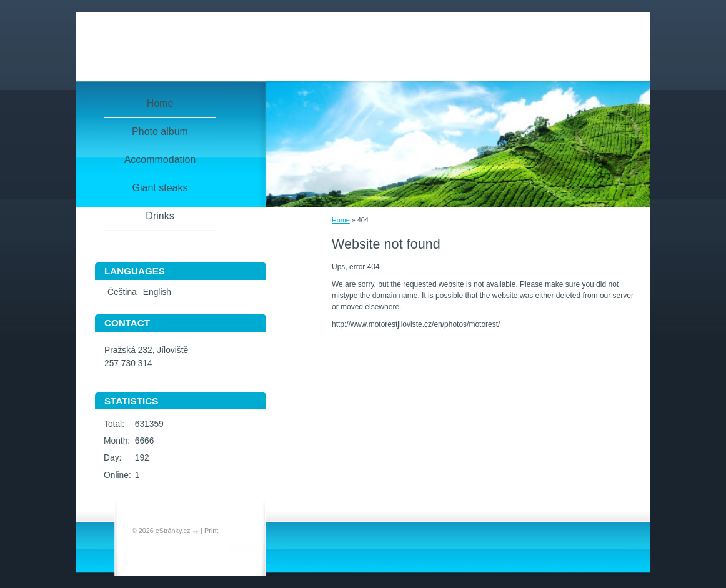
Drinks (160, 216)
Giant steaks (160, 188)
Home (341, 220)
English (157, 292)
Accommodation (160, 160)
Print (211, 531)
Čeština (122, 292)
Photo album (160, 132)
